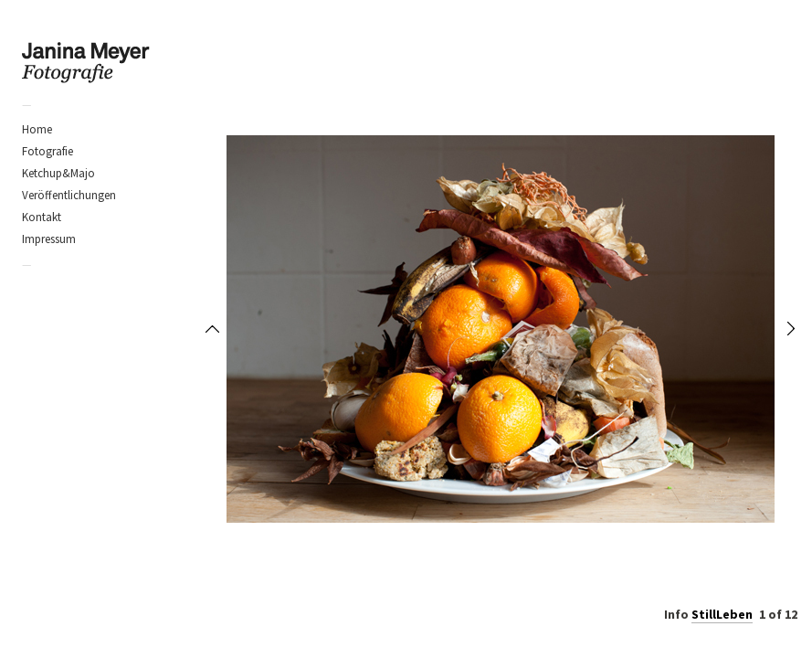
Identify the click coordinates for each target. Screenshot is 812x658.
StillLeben (722, 614)
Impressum (49, 239)
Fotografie (47, 151)
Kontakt (42, 217)
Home (37, 129)
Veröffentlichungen (69, 195)
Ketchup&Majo (58, 173)
